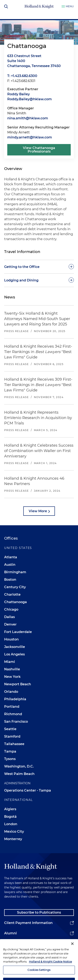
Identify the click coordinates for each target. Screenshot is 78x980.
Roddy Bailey (19, 94)
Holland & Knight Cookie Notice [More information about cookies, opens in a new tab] (50, 967)
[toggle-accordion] (39, 267)
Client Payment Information (28, 923)
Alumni (11, 933)
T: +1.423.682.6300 (22, 76)
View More (38, 511)
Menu (70, 6)
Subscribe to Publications (39, 912)
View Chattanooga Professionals (39, 150)
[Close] (72, 950)
